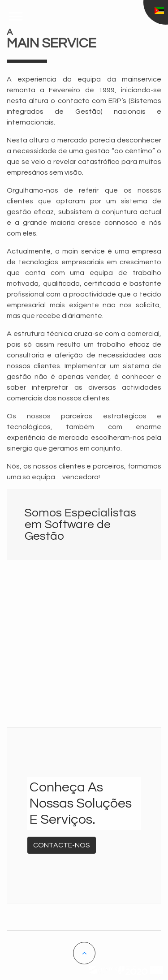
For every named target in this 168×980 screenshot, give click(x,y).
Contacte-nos (62, 845)
